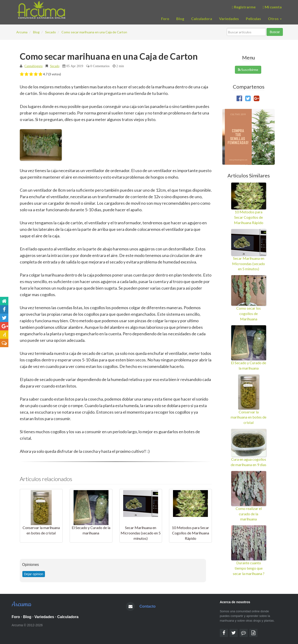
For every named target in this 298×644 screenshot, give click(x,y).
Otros (275, 19)
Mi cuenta (272, 7)
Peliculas (253, 19)
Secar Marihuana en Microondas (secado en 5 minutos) (141, 533)
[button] (22, 74)
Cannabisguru (34, 66)
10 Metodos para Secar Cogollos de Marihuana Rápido (190, 533)
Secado (55, 66)
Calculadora (202, 19)
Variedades (229, 19)
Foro (165, 19)
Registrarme (244, 7)
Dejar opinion (34, 574)
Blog (180, 19)
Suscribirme (248, 70)
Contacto (147, 606)
